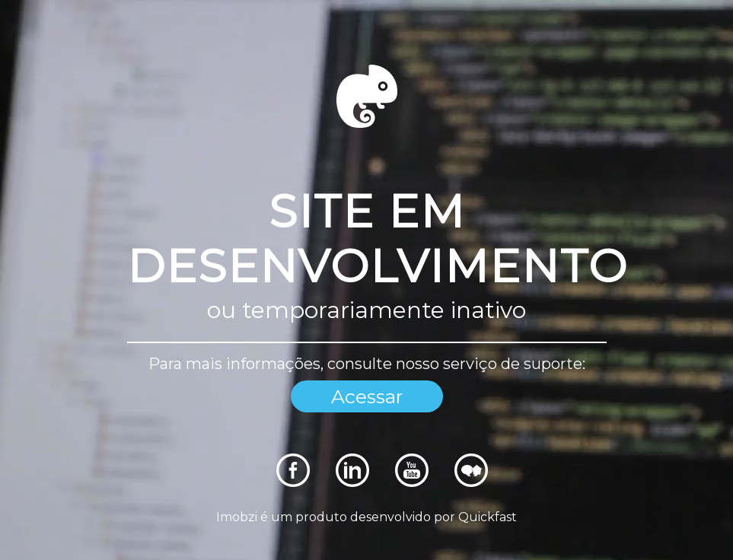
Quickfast (488, 517)
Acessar (367, 396)
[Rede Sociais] (293, 483)
